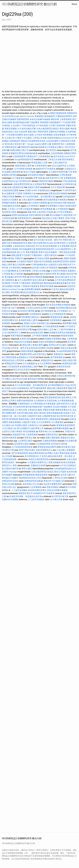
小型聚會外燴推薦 (29, 286)
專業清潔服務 (11, 129)
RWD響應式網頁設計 (31, 317)
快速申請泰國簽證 (47, 342)
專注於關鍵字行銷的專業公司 (63, 215)
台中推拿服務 (42, 125)
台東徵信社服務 (35, 410)
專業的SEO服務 (28, 147)
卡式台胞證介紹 (9, 428)
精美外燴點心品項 (46, 329)
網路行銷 (32, 243)
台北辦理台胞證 (25, 441)
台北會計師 (10, 138)
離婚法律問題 (10, 175)
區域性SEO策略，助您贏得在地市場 (26, 496)
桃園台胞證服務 (13, 172)
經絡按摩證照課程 (22, 184)
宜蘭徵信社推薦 (38, 465)
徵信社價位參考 (62, 277)
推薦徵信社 (59, 354)
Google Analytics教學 (37, 144)
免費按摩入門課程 (15, 193)
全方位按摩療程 (45, 363)
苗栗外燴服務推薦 (55, 413)
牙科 (45, 367)
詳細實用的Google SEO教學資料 (17, 181)
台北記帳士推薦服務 (66, 450)
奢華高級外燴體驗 (36, 379)
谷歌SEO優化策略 (25, 413)
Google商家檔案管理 (24, 159)
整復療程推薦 (56, 317)
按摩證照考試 (58, 144)
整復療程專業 (26, 354)
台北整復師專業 (39, 184)
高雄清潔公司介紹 (34, 246)
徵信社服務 (65, 129)
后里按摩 (23, 132)
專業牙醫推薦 (32, 252)
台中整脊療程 (15, 268)
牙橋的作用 (70, 431)
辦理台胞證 (27, 469)
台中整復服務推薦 (66, 401)
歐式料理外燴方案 (65, 416)
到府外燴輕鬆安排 (37, 215)
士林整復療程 (44, 156)
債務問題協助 (37, 283)
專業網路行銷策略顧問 (45, 116)
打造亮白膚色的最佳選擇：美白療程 (56, 456)
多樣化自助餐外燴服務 (40, 119)
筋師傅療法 (66, 397)
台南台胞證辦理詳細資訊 (48, 129)
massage (13, 472)
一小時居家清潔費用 (14, 135)
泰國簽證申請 (47, 360)
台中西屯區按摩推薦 (64, 280)
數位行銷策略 (19, 265)
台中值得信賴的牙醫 (27, 129)
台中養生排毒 (21, 410)
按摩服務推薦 (70, 178)
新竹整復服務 (47, 311)
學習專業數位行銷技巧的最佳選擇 (61, 206)
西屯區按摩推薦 (50, 246)
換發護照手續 (19, 435)
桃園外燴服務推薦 (58, 113)
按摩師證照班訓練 (33, 481)
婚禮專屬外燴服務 (33, 289)
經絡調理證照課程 (61, 261)
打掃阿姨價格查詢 (39, 265)
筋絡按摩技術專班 (39, 490)
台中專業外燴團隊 (40, 336)
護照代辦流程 (51, 255)
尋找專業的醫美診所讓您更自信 (25, 292)
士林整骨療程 (66, 119)
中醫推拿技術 (11, 147)
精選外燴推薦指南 (20, 215)
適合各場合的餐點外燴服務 (58, 305)
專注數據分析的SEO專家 (16, 277)
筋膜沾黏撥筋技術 (15, 187)
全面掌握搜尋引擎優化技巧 (25, 156)
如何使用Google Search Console (19, 116)
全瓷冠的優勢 (52, 141)
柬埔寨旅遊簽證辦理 (66, 425)
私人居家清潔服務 (52, 462)
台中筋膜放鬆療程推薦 (22, 447)
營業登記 (29, 438)
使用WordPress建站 (58, 345)
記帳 (49, 144)
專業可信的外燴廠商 (48, 252)
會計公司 (21, 252)
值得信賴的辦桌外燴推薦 (54, 200)
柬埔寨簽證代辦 (69, 363)
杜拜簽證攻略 (51, 401)
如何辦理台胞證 (9, 212)
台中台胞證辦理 (25, 280)
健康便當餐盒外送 (64, 410)
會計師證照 (51, 150)
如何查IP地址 (40, 354)
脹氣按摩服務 (27, 351)
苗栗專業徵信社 (25, 218)
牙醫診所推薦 (8, 197)
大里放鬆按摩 (13, 367)
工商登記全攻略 (39, 138)
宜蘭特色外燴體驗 (57, 132)
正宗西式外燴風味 (59, 271)
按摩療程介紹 (30, 193)
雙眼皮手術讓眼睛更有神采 (33, 141)
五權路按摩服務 (50, 441)
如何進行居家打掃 (40, 268)
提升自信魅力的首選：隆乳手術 (48, 240)
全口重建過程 (18, 178)
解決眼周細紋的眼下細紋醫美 (26, 122)
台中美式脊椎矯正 (64, 212)
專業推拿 (53, 268)
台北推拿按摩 (19, 407)
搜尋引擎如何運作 (27, 450)
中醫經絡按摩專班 (64, 116)
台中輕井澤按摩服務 (44, 135)
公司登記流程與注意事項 (37, 308)
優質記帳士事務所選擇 (38, 132)
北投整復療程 (35, 314)
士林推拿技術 (19, 246)
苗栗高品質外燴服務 (58, 193)
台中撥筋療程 (62, 209)
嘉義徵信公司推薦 (46, 147)
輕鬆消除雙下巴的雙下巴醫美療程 (27, 255)
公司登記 (12, 209)
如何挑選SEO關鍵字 (37, 175)
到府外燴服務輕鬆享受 (17, 243)
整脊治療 (25, 326)
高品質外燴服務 (60, 407)
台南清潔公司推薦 (45, 212)
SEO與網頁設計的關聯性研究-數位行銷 (29, 4)
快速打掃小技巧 (9, 308)
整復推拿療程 (67, 336)
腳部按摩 (55, 119)
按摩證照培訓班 (63, 367)
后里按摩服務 (60, 135)
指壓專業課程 (23, 119)
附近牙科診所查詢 (22, 370)
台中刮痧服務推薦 (51, 326)
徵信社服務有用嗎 (48, 274)
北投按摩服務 (57, 153)
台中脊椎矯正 (33, 206)
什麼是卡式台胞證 (24, 138)
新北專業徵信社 (32, 456)
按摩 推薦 (38, 178)
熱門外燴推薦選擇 (38, 388)
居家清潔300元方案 (54, 178)
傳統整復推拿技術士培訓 (30, 478)
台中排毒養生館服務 (24, 169)
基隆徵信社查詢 (68, 438)
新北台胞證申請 (59, 166)
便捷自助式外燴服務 (43, 261)
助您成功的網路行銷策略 (42, 348)
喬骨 (15, 465)
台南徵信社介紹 (35, 425)
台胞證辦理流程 (49, 416)
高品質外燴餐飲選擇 (53, 484)
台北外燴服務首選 (58, 314)
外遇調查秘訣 (24, 404)
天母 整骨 (72, 172)
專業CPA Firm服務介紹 (54, 481)
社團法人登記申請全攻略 (16, 379)
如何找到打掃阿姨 (26, 311)
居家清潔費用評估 (44, 450)
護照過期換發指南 (53, 397)
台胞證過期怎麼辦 (10, 190)
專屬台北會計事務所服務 (58, 453)
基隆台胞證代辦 (69, 360)
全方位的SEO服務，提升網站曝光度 (39, 197)
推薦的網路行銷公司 (19, 150)
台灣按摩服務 (65, 175)
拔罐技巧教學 (34, 187)
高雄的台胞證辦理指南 (39, 459)
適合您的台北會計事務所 (53, 218)
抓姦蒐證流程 (37, 333)
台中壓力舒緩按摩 (57, 125)
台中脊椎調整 (64, 246)
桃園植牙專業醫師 (53, 339)
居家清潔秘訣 (53, 487)
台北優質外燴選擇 (57, 172)
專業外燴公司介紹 (47, 431)
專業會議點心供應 (39, 163)
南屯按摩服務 (47, 209)
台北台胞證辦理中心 (64, 249)
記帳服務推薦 (55, 419)
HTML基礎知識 (28, 125)
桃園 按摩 (32, 212)
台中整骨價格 (37, 404)
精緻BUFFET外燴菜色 (46, 169)
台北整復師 (39, 401)
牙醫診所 (19, 258)
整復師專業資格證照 (45, 249)
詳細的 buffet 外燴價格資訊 (38, 190)
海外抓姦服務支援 (27, 249)
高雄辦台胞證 (21, 425)
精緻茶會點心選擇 (23, 166)
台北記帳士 (16, 125)
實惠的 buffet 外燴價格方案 (36, 323)
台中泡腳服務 (29, 363)
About (74, 4)
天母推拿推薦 (8, 218)
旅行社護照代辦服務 (38, 203)
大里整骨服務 (32, 435)
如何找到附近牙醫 (58, 203)
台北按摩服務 (35, 487)
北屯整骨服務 (25, 271)
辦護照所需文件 (26, 493)
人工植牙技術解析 (65, 329)
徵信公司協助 (29, 172)
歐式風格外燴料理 (10, 469)
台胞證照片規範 (55, 265)
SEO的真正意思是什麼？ (16, 144)
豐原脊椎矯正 (68, 159)
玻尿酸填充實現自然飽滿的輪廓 (23, 153)
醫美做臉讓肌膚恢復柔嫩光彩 (57, 283)
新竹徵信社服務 (42, 258)
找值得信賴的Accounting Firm (61, 138)
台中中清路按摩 (58, 187)
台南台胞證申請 (60, 163)
